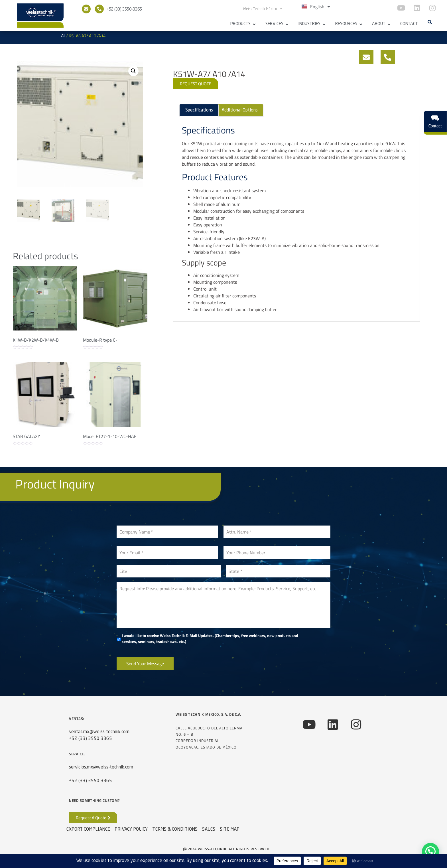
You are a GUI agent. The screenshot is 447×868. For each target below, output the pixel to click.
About (379, 24)
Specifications (199, 110)
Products (240, 24)
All (63, 36)
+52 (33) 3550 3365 (91, 739)
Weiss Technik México (263, 9)
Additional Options (240, 110)
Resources (346, 24)
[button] (430, 22)
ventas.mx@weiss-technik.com (99, 732)
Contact (409, 24)
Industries (309, 24)
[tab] (199, 110)
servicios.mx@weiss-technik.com (101, 767)
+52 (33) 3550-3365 (124, 9)
